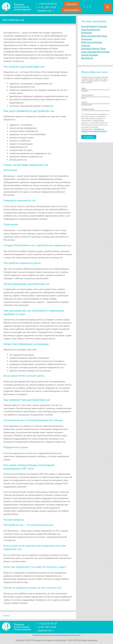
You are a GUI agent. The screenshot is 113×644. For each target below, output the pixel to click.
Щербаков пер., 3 (46, 11)
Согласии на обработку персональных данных (94, 130)
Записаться (72, 4)
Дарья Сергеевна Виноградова (95, 52)
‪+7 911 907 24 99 (47, 7)
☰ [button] (108, 7)
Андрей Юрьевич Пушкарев (94, 26)
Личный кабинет (72, 10)
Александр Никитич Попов (94, 48)
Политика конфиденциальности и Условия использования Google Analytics (56, 635)
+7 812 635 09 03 (48, 4)
